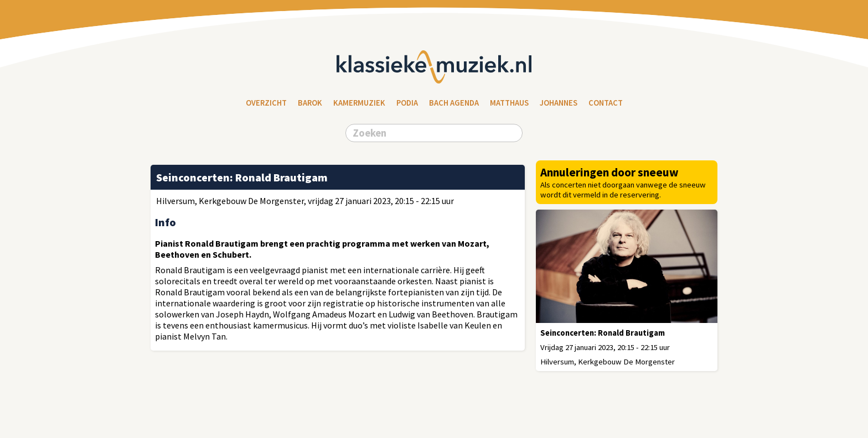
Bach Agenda (454, 103)
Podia (407, 103)
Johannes (559, 103)
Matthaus (509, 103)
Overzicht (266, 103)
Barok (310, 103)
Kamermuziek (359, 103)
